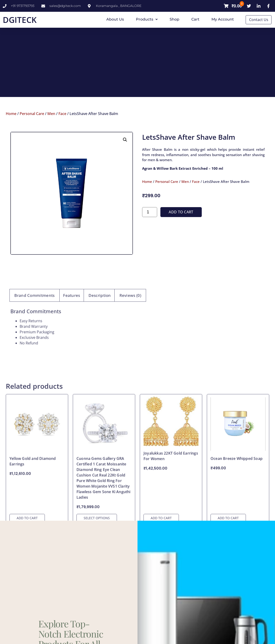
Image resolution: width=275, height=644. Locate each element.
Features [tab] (72, 344)
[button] (125, 167)
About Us (115, 19)
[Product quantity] (150, 239)
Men (51, 113)
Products (147, 19)
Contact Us (259, 20)
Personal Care (32, 113)
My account (223, 19)
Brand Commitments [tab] (34, 344)
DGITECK (20, 20)
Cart (195, 19)
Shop (174, 19)
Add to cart (181, 239)
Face (62, 113)
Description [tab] (100, 344)
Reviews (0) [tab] (130, 344)
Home (11, 113)
